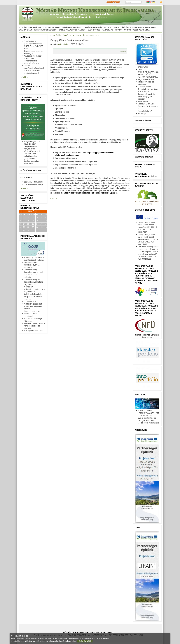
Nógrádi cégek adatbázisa (137, 30)
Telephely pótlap (144, 87)
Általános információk (30, 27)
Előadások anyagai (31, 171)
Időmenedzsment (31, 301)
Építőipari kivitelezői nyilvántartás (139, 27)
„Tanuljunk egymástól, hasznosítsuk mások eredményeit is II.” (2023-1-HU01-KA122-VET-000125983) (148, 239)
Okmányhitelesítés (93, 27)
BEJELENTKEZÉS (113, 2)
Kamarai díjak (25, 30)
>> (46, 211)
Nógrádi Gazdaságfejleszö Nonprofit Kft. (73, 17)
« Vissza (54, 198)
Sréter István (63, 44)
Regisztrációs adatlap (146, 79)
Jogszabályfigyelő (145, 111)
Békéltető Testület (72, 27)
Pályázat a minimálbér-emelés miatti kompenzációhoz (33, 58)
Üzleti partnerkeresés (45, 30)
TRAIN (137, 528)
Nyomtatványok (112, 27)
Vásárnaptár (143, 114)
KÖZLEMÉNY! (144, 67)
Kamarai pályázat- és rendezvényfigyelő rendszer (146, 97)
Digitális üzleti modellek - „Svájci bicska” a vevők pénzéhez (34, 297)
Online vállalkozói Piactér (72, 30)
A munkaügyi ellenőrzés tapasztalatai (28, 198)
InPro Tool (140, 395)
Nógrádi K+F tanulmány (33, 182)
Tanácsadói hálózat (112, 30)
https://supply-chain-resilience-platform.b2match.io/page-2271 (91, 193)
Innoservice (141, 430)
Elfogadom (85, 641)
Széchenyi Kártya (52, 27)
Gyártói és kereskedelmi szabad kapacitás (32, 87)
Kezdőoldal (57, 35)
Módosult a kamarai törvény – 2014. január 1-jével (148, 106)
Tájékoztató (142, 70)
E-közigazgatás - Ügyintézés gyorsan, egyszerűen (32, 265)
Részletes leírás (70, 641)
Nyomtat (123, 52)
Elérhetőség (94, 30)
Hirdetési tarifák (144, 157)
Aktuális (25, 37)
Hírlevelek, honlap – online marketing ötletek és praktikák (34, 326)
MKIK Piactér (143, 101)
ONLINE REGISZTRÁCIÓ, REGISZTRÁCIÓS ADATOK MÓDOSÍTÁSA (148, 75)
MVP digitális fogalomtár (33, 331)
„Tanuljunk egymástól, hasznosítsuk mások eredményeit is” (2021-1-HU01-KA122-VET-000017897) (148, 227)
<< (20, 211)
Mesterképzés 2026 (32, 63)
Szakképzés (101, 17)
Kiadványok (27, 178)
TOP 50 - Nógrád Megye (33, 184)
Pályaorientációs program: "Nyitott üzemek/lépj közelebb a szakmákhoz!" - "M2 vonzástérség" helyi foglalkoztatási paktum (146, 308)
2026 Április (33, 211)
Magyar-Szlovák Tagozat (103, 14)
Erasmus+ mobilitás (145, 210)
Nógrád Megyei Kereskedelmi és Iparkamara (68, 14)
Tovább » (24, 77)
